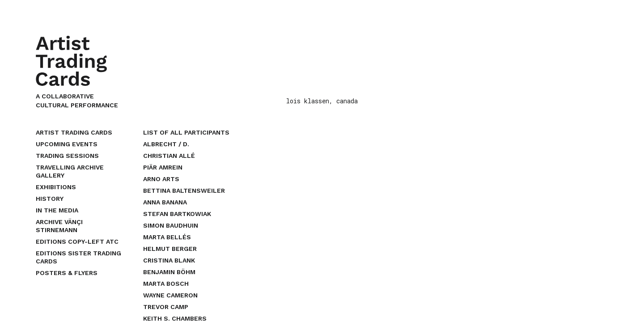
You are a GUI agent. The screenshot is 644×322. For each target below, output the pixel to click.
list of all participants (186, 132)
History (50, 199)
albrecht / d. (166, 144)
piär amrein (163, 167)
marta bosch (166, 284)
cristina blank (169, 260)
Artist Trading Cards (74, 132)
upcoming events (67, 144)
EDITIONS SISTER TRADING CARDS (78, 257)
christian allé (169, 156)
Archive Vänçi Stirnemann (59, 226)
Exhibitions (56, 187)
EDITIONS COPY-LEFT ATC (77, 241)
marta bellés (167, 237)
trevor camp (166, 307)
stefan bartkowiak (177, 214)
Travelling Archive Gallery (70, 171)
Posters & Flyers (67, 273)
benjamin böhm (169, 272)
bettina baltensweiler (184, 191)
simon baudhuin (171, 225)
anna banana (165, 202)
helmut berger (170, 249)
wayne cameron (170, 295)
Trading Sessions (67, 156)
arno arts (161, 179)
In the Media (57, 210)
